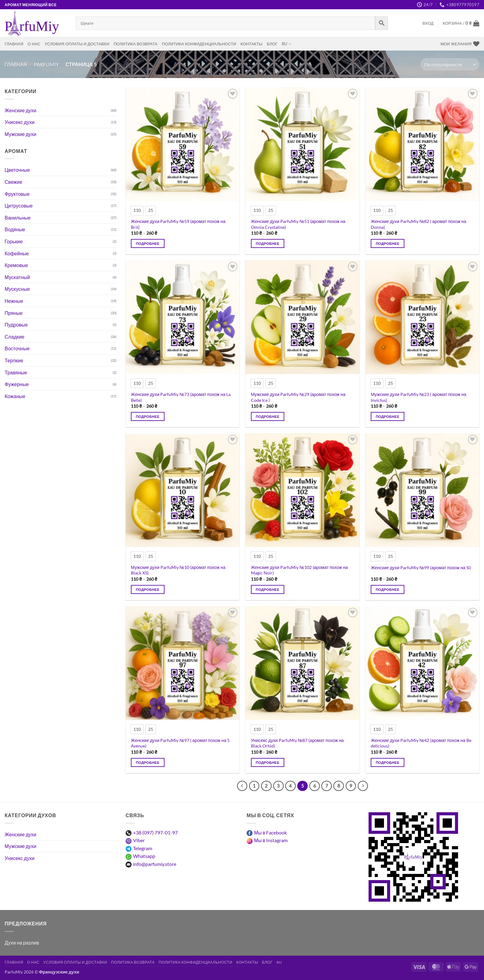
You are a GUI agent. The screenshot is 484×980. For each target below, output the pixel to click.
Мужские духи (21, 134)
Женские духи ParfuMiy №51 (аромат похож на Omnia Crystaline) (298, 224)
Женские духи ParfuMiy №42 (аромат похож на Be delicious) (421, 743)
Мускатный (17, 277)
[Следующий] (363, 786)
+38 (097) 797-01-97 (155, 832)
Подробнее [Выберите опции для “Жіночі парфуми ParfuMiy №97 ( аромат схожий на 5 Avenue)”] (148, 762)
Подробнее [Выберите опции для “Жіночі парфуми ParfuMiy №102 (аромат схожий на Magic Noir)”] (268, 589)
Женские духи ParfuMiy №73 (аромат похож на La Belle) (181, 397)
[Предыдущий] (242, 786)
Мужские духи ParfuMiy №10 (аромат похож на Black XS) (178, 570)
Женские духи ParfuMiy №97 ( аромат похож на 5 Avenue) (180, 743)
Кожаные (15, 396)
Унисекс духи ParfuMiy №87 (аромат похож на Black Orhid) (297, 743)
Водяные (15, 229)
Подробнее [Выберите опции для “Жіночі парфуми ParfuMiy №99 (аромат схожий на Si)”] (388, 589)
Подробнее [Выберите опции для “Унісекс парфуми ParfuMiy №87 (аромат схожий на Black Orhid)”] (268, 762)
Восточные (17, 348)
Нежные (14, 301)
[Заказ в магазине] (450, 64)
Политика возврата (136, 44)
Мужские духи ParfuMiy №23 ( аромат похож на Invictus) (418, 397)
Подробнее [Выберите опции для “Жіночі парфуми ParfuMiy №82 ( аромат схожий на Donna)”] (388, 243)
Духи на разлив (22, 943)
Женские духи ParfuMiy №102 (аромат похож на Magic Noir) (299, 570)
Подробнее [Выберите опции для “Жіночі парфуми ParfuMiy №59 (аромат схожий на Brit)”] (148, 243)
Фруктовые (17, 194)
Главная (14, 44)
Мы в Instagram (271, 840)
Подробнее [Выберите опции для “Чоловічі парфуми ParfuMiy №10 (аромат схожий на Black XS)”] (148, 589)
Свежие (13, 182)
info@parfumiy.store (155, 864)
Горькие (14, 241)
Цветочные (17, 170)
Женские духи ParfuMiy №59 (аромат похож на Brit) (178, 224)
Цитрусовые (19, 206)
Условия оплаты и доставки (77, 44)
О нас (34, 44)
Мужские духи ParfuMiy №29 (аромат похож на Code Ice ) (298, 397)
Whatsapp (144, 856)
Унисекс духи (20, 122)
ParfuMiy (46, 64)
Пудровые (16, 325)
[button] (428, 23)
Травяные (16, 372)
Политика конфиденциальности (199, 44)
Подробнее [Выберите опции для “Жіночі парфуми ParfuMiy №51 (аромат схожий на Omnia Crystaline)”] (268, 243)
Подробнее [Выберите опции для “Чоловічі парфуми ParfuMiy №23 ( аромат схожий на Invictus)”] (388, 416)
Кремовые (16, 265)
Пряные (14, 313)
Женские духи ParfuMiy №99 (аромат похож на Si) (421, 568)
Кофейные (17, 253)
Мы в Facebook (270, 832)
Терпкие (14, 360)
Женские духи (20, 110)
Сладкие (15, 337)
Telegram (143, 848)
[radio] (137, 211)
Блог (272, 44)
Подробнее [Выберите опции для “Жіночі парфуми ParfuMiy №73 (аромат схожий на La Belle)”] (148, 416)
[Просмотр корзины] (461, 23)
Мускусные (17, 289)
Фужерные (17, 384)
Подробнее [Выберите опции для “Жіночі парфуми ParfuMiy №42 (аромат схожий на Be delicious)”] (388, 762)
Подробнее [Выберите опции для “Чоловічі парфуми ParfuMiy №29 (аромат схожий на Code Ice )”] (268, 416)
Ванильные (18, 218)
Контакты (251, 44)
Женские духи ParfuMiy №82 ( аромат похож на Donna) (418, 224)
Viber (139, 840)
